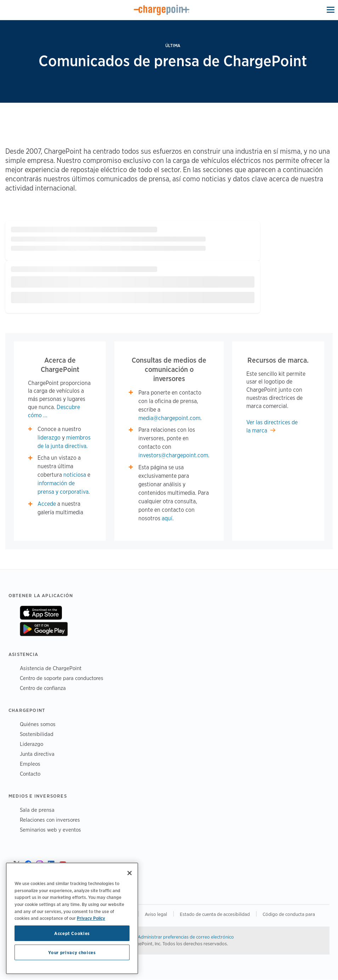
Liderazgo (31, 744)
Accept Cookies (72, 933)
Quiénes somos (38, 724)
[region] (72, 918)
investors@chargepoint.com (173, 455)
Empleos (30, 764)
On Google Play (44, 629)
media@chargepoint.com (169, 418)
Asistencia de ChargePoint (51, 668)
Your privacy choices (72, 952)
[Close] (130, 873)
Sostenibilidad (37, 734)
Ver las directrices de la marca (272, 426)
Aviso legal (156, 914)
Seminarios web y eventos (50, 830)
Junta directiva (37, 754)
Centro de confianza (43, 688)
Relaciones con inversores (50, 820)
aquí (167, 518)
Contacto (30, 774)
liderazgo (49, 438)
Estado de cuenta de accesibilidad (215, 914)
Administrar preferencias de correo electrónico (186, 937)
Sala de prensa (37, 810)
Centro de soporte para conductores (62, 678)
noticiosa (75, 475)
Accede (47, 504)
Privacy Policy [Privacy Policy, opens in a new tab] (91, 918)
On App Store (41, 613)
